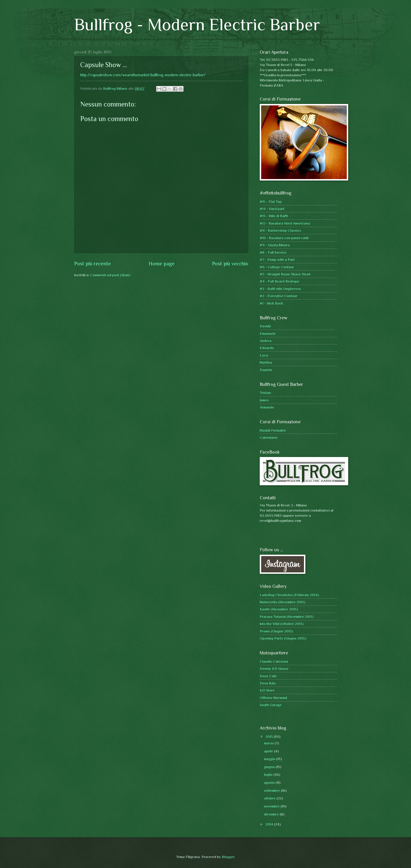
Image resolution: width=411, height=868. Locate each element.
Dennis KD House (274, 668)
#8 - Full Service (273, 252)
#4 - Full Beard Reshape (280, 281)
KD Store (267, 690)
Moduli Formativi (273, 430)
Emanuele (268, 333)
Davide (265, 326)
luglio (269, 774)
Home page (162, 264)
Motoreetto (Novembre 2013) (283, 602)
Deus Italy (268, 683)
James (264, 400)
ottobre (270, 798)
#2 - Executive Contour (279, 296)
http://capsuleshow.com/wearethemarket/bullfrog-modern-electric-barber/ (143, 75)
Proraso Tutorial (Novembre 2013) (287, 617)
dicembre (272, 814)
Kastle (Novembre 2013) (279, 609)
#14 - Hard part (272, 209)
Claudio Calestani (274, 661)
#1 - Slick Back (271, 303)
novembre (272, 806)
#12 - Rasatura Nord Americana (285, 223)
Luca (264, 355)
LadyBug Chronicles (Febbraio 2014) (289, 595)
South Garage (271, 705)
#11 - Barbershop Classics (280, 230)
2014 (270, 824)
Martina (266, 362)
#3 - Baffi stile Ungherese (280, 289)
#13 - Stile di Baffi (274, 216)
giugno (270, 767)
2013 (270, 736)
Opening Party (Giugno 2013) (283, 638)
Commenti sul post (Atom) (110, 275)
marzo (269, 743)
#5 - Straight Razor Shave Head (285, 274)
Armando (267, 407)
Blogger (228, 857)
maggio (270, 759)
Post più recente (92, 264)
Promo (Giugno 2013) (276, 631)
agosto (270, 782)
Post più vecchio (230, 264)
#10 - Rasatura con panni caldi (284, 238)
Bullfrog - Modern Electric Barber (197, 24)
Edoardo (267, 348)
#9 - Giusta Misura (275, 245)
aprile (269, 751)
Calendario (269, 437)
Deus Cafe (268, 676)
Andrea (266, 341)
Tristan (265, 393)
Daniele (266, 370)
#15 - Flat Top (271, 202)
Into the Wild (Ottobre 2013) (282, 624)
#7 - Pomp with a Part (277, 259)
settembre (272, 790)
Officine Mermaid (273, 698)
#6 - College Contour (277, 267)
